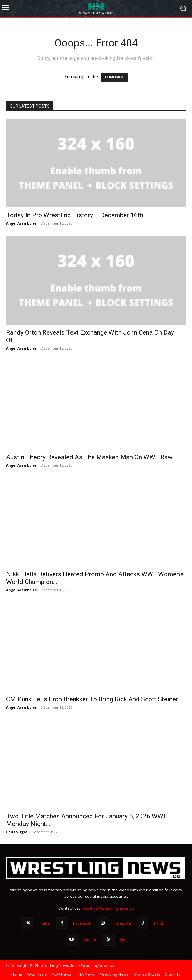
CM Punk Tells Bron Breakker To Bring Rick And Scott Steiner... (94, 699)
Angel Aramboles (21, 223)
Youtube (90, 940)
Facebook (82, 923)
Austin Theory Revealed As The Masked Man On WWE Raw (89, 457)
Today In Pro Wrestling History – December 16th (75, 215)
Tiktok (159, 923)
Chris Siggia (17, 832)
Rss (123, 940)
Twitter (45, 923)
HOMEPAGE (114, 77)
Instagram (122, 923)
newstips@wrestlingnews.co (107, 908)
